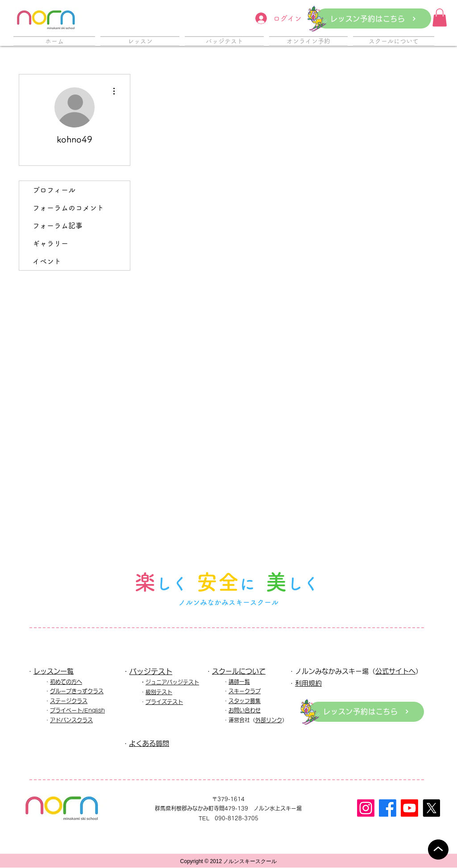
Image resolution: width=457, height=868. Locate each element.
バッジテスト (151, 671)
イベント (47, 261)
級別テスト (159, 692)
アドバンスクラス (71, 720)
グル (55, 691)
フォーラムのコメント (68, 208)
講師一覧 (239, 682)
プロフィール (54, 190)
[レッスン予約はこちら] (373, 19)
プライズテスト (164, 702)
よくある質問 (149, 743)
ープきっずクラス (82, 691)
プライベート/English (77, 710)
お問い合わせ (245, 710)
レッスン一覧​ (54, 671)
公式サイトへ (395, 671)
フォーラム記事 (58, 226)
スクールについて (239, 671)
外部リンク (269, 720)
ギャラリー (50, 243)
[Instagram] (366, 808)
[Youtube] (409, 808)
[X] (431, 808)
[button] (440, 18)
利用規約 (308, 683)
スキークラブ (245, 691)
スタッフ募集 (245, 701)
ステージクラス (69, 701)
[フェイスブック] (388, 808)
